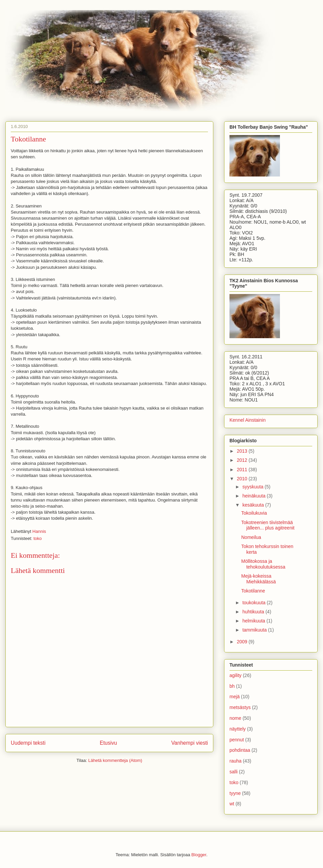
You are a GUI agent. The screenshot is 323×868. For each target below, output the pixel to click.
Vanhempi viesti (190, 743)
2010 (243, 479)
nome (235, 718)
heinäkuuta (254, 496)
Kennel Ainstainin (247, 420)
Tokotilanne (253, 591)
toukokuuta (254, 603)
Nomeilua (251, 537)
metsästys (240, 707)
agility (236, 675)
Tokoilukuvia (254, 513)
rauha (236, 761)
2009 (243, 642)
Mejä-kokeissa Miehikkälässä (259, 579)
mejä (235, 697)
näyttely (238, 729)
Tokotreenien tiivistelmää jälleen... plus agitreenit (268, 525)
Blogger (199, 855)
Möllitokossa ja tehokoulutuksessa (263, 564)
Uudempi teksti (28, 743)
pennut (237, 740)
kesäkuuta (254, 505)
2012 (243, 460)
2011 (243, 470)
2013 (243, 451)
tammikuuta (255, 630)
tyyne (235, 793)
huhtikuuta (254, 612)
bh (232, 686)
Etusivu (109, 743)
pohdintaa (240, 750)
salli (234, 772)
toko (38, 538)
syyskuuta (253, 487)
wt (232, 804)
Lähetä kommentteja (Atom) (115, 760)
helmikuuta (254, 621)
